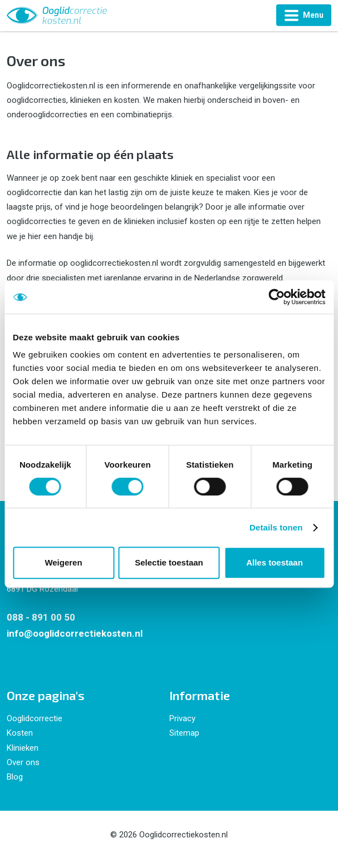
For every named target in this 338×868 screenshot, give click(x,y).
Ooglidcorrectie (35, 718)
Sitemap (184, 733)
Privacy (182, 718)
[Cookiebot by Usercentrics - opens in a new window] (276, 297)
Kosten (20, 733)
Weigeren (63, 562)
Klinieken (23, 748)
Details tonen (276, 527)
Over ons (23, 762)
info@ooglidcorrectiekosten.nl (75, 633)
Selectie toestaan (169, 562)
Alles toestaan (275, 562)
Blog (15, 777)
